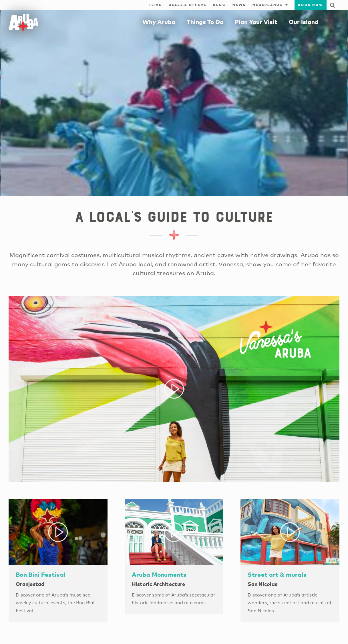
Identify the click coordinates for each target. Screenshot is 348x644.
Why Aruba (159, 22)
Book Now (311, 5)
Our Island (304, 22)
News (239, 5)
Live (155, 5)
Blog (219, 5)
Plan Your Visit (256, 22)
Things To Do (205, 22)
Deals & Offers (188, 5)
